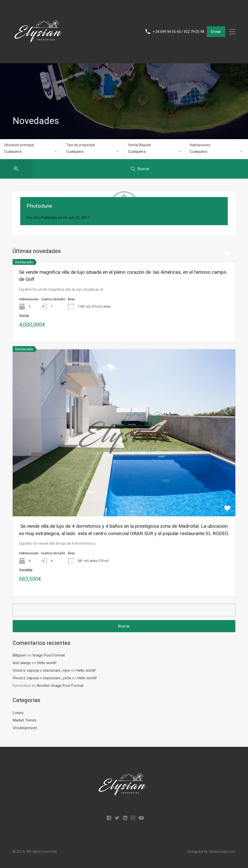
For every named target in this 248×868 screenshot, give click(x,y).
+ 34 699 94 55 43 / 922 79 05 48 (178, 32)
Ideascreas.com (222, 852)
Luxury (18, 713)
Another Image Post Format (60, 686)
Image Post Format (49, 655)
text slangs (22, 663)
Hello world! (47, 663)
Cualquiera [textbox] (13, 152)
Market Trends (25, 720)
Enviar (216, 32)
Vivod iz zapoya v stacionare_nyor (41, 670)
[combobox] (31, 152)
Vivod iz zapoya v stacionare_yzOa (42, 678)
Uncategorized (25, 728)
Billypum (19, 655)
